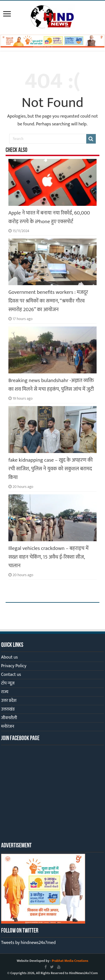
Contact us (11, 675)
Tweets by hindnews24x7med (28, 943)
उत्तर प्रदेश (9, 701)
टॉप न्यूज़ (8, 683)
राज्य (5, 692)
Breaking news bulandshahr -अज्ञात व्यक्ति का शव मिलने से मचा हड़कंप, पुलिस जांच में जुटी (51, 385)
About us (10, 657)
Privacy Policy (14, 666)
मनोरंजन (8, 727)
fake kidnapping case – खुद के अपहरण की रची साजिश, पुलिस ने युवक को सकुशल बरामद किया (51, 469)
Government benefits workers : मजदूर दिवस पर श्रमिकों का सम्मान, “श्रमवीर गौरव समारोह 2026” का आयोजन (48, 301)
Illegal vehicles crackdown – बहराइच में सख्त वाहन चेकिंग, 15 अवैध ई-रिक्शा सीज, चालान (48, 557)
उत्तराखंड (8, 709)
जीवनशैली (9, 718)
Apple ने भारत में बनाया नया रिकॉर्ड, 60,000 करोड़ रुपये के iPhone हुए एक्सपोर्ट (49, 217)
